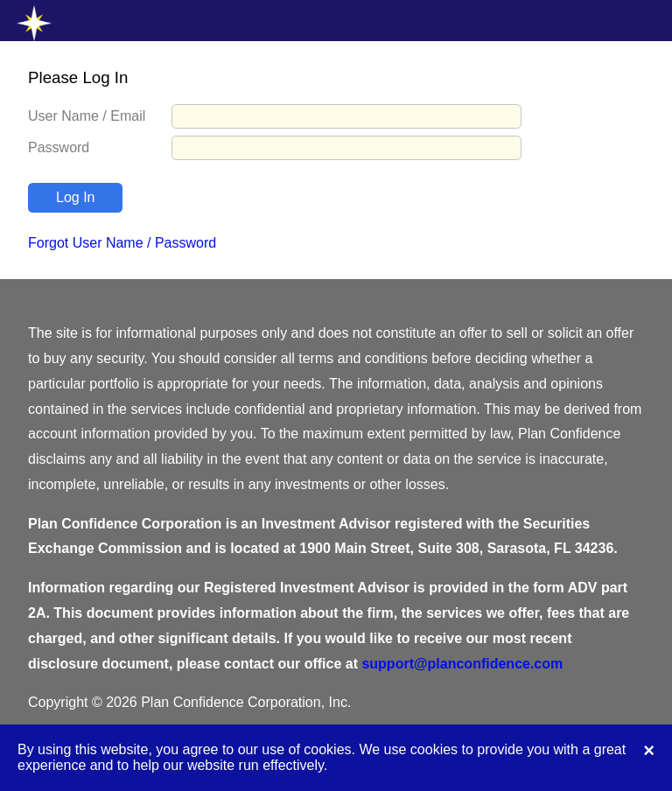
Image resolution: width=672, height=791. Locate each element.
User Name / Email (87, 116)
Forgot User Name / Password (122, 243)
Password (59, 147)
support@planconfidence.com (462, 664)
